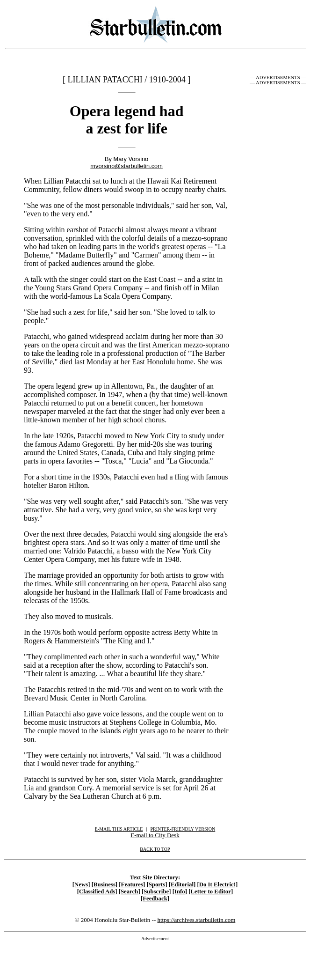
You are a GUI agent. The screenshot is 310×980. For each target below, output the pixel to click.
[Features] (132, 884)
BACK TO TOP (155, 849)
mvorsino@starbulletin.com (126, 166)
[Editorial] (182, 884)
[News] (81, 884)
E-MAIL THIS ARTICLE (119, 829)
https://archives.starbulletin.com (196, 920)
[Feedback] (155, 899)
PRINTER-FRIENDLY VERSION (183, 829)
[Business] (105, 884)
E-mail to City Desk (155, 835)
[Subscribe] (156, 892)
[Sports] (157, 884)
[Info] (180, 892)
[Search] (130, 892)
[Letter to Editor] (211, 892)
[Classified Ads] (97, 892)
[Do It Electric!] (218, 884)
